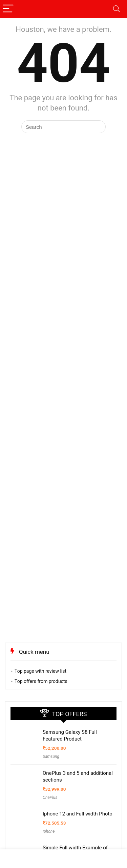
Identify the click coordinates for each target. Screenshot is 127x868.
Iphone (49, 831)
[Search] (117, 9)
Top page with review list (40, 671)
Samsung (51, 756)
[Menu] (8, 9)
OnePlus (50, 798)
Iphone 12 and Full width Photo (78, 814)
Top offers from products (41, 681)
